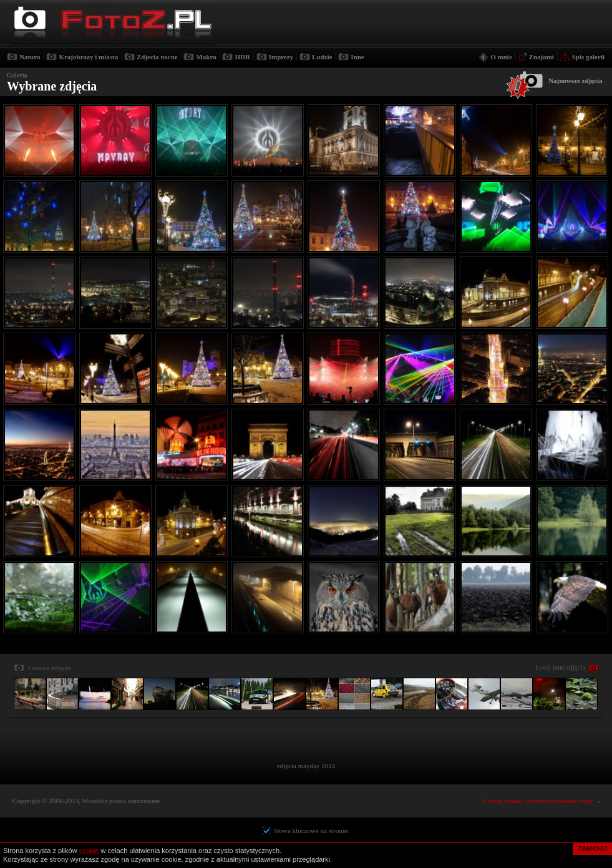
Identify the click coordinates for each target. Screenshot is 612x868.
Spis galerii (588, 57)
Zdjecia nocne (157, 57)
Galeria (17, 75)
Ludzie (322, 57)
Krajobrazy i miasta (88, 57)
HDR (242, 57)
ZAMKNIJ (592, 849)
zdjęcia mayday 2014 (306, 766)
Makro (206, 57)
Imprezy (281, 57)
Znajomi (542, 57)
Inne (357, 57)
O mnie (501, 57)
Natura (30, 57)
